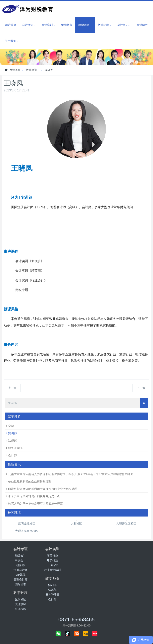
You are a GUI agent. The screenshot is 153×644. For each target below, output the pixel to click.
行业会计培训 (58, 570)
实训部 (49, 70)
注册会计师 (21, 570)
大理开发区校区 (126, 523)
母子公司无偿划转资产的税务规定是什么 (34, 496)
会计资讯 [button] (124, 25)
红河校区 (132, 565)
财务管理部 (15, 448)
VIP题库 (20, 575)
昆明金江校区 (27, 523)
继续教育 (67, 25)
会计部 (12, 455)
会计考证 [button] (29, 25)
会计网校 (142, 25)
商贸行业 (58, 556)
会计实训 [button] (48, 25)
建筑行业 (58, 560)
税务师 (21, 565)
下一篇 (141, 388)
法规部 (12, 441)
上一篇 (12, 388)
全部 (11, 426)
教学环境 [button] (105, 25)
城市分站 (93, 628)
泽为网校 (78, 628)
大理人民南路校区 (27, 531)
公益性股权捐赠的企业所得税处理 (30, 481)
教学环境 (132, 549)
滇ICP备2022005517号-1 (82, 637)
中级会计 (21, 560)
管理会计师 (21, 579)
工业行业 (58, 565)
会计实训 (58, 549)
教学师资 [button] (85, 25)
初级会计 (21, 556)
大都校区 (76, 523)
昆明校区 (132, 556)
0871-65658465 (76, 595)
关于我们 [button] (12, 41)
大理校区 (132, 560)
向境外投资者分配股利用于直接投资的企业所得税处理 (43, 489)
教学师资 (33, 70)
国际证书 (21, 584)
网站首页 (11, 25)
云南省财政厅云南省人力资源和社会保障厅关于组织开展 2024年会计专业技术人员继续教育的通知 (71, 474)
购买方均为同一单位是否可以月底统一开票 (35, 504)
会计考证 (21, 549)
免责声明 (104, 637)
